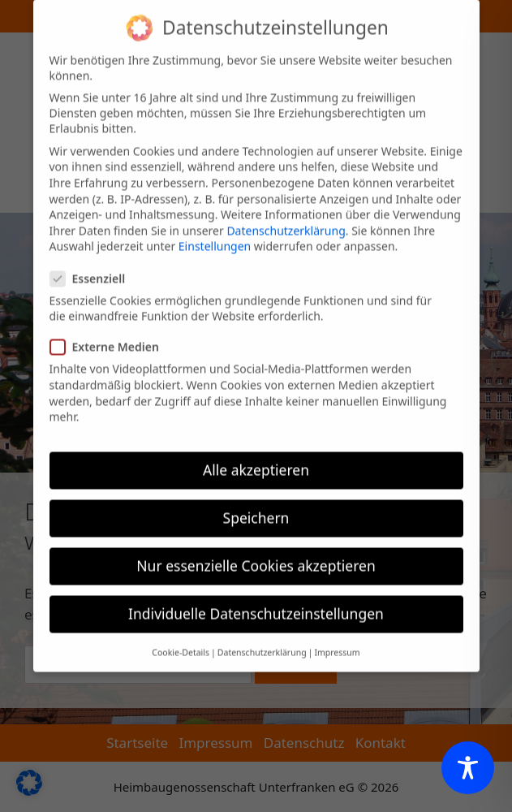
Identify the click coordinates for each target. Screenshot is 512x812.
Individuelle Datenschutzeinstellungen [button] (256, 601)
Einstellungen (215, 233)
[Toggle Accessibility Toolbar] (468, 768)
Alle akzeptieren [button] (256, 456)
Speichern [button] (256, 504)
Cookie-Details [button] (181, 639)
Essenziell (93, 265)
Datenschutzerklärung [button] (262, 639)
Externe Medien (110, 334)
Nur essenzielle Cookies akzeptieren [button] (256, 552)
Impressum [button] (337, 639)
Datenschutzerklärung (286, 217)
